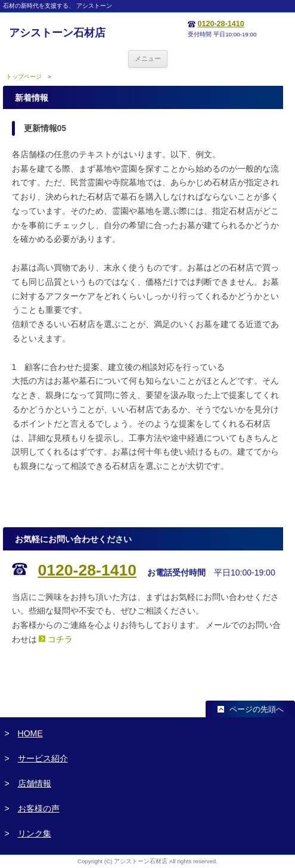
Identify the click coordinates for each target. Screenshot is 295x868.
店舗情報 (35, 783)
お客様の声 (39, 808)
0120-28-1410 (221, 24)
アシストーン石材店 (57, 33)
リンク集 (35, 833)
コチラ (60, 639)
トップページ (24, 77)
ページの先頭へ (257, 710)
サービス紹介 (43, 758)
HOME (30, 733)
